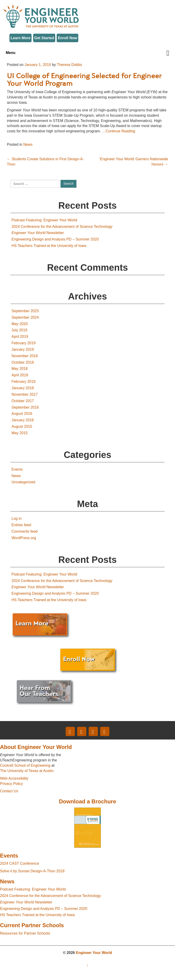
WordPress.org (24, 538)
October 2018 (23, 362)
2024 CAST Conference (20, 863)
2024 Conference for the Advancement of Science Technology (62, 227)
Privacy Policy (12, 784)
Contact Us (9, 791)
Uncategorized (23, 482)
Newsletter (38, 233)
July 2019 (19, 330)
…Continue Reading (119, 131)
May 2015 (20, 433)
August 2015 (22, 426)
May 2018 (20, 369)
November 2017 (25, 394)
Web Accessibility (14, 778)
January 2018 (23, 388)
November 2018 (25, 356)
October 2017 (23, 401)
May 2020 (20, 324)
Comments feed (25, 531)
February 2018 (23, 382)
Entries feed (21, 525)
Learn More (20, 38)
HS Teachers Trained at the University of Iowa (49, 246)
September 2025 (25, 311)
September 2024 (25, 317)
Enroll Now (67, 38)
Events (17, 469)
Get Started (44, 38)
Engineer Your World (94, 953)
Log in (17, 518)
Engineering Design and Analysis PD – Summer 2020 (55, 239)
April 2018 (20, 375)
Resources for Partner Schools (25, 933)
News (28, 144)
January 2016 (23, 420)
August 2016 (22, 414)
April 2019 (20, 337)
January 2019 (23, 349)
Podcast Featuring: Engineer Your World (44, 220)
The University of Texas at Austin (27, 771)
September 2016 (25, 407)
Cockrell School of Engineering (25, 765)
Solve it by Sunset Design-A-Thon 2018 (32, 871)
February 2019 (23, 343)
